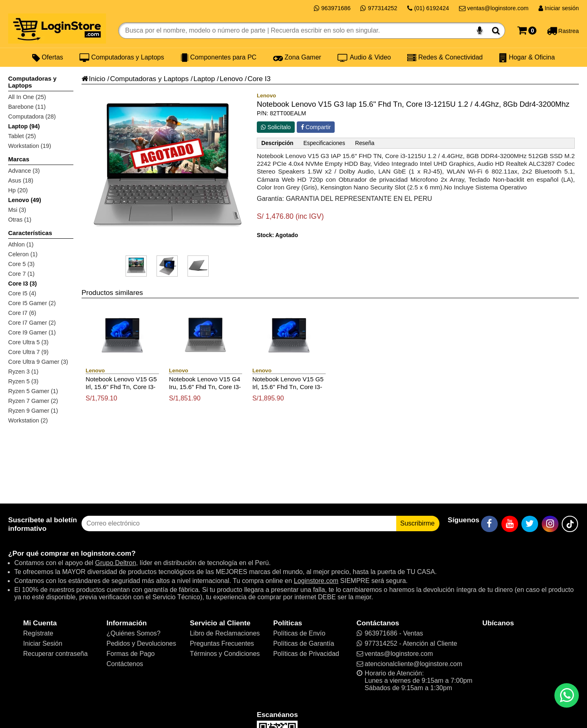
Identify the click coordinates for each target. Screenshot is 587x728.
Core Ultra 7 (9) (28, 352)
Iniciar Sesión (43, 643)
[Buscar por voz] (480, 31)
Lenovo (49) (25, 200)
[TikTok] (570, 524)
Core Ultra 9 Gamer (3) (38, 362)
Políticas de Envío (299, 633)
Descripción (277, 143)
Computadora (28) (32, 117)
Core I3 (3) (22, 284)
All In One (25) (27, 97)
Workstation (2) (28, 420)
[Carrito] (527, 31)
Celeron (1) (23, 254)
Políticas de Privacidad (306, 654)
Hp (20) (18, 190)
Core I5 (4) (22, 293)
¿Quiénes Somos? (134, 633)
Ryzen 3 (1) (23, 372)
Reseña (365, 143)
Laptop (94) (24, 126)
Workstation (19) (30, 146)
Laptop (204, 79)
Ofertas (48, 57)
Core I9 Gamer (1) (32, 332)
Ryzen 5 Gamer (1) (33, 391)
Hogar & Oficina (527, 57)
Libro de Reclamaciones (225, 633)
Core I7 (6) (22, 313)
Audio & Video (364, 57)
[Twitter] (530, 524)
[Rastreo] (563, 31)
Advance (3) (24, 171)
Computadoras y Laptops (122, 57)
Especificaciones (324, 143)
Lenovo (231, 79)
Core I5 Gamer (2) (32, 303)
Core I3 (259, 79)
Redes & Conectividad (445, 57)
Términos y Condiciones (225, 654)
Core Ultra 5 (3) (28, 342)
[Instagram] (550, 524)
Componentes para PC (218, 57)
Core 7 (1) (21, 274)
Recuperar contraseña (55, 654)
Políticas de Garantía (303, 643)
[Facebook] (489, 524)
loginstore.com (106, 553)
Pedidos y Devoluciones (141, 643)
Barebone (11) (27, 107)
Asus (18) (21, 180)
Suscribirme (417, 523)
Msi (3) (17, 210)
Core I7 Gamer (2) (32, 323)
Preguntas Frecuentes (222, 643)
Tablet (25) (22, 136)
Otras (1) (20, 220)
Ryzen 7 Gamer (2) (33, 401)
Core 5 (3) (21, 264)
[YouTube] (510, 524)
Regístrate (38, 633)
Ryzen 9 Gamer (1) (33, 411)
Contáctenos (125, 664)
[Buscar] (496, 31)
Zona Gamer (297, 57)
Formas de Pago (130, 654)
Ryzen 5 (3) (23, 381)
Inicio (93, 79)
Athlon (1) (21, 244)
